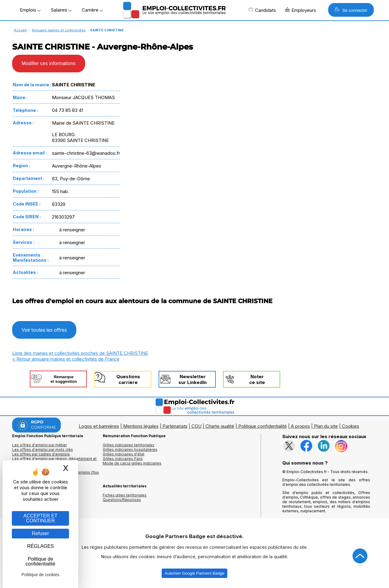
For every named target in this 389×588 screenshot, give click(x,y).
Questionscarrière (128, 379)
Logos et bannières (99, 426)
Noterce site (257, 379)
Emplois (30, 10)
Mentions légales (141, 426)
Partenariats (175, 426)
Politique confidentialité (263, 426)
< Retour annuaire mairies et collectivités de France (66, 359)
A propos (300, 426)
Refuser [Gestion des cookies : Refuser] (40, 533)
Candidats (262, 10)
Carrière (92, 10)
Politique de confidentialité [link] (40, 561)
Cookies (351, 426)
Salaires (61, 10)
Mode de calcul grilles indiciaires (132, 463)
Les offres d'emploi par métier (40, 445)
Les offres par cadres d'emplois (41, 454)
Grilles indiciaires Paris (123, 459)
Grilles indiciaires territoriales (129, 445)
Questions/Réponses (122, 500)
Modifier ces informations (49, 63)
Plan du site (326, 426)
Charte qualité (220, 426)
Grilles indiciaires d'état (124, 454)
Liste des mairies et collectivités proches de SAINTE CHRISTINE (80, 353)
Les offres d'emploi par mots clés (43, 450)
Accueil (20, 30)
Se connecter (351, 10)
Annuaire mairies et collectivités (59, 30)
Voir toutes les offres (44, 330)
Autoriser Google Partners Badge (194, 573)
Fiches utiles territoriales (125, 495)
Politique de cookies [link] (41, 575)
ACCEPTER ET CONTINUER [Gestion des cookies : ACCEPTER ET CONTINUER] (40, 518)
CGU (196, 426)
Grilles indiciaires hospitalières (130, 450)
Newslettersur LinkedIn (193, 379)
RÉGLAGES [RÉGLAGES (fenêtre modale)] (40, 546)
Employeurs (301, 10)
